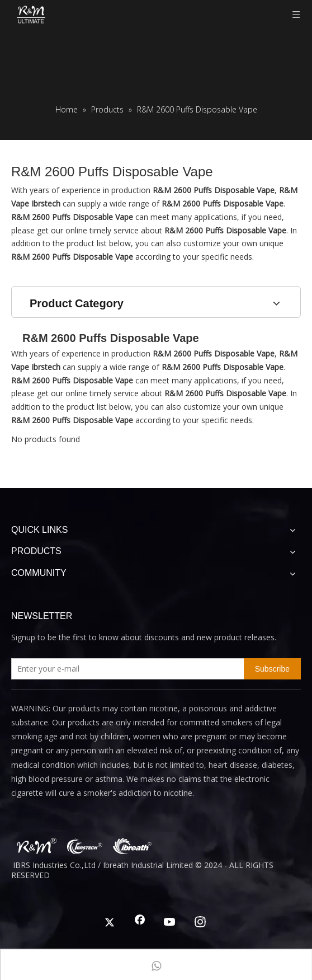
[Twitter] (110, 923)
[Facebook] (140, 923)
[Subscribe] (272, 669)
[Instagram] (200, 923)
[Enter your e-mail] (125, 669)
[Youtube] (170, 923)
